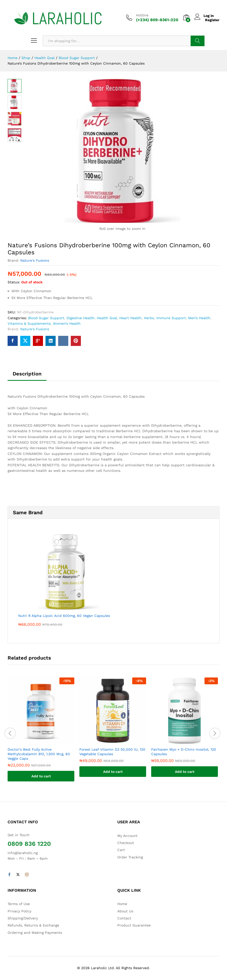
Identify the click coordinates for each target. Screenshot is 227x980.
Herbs (149, 318)
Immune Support (171, 318)
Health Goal (107, 318)
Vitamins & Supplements (29, 323)
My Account (127, 836)
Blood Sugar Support (46, 318)
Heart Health (130, 318)
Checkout (126, 843)
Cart (121, 850)
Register (212, 20)
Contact (124, 918)
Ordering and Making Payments (35, 933)
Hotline (142, 15)
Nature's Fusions (35, 260)
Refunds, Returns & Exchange (33, 925)
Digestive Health (81, 318)
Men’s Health (199, 318)
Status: (14, 282)
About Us (125, 911)
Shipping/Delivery (23, 918)
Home (122, 904)
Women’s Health (67, 323)
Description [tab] (27, 374)
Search (198, 41)
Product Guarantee (134, 925)
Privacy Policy (19, 911)
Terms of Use (19, 904)
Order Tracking (130, 857)
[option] (41, 733)
